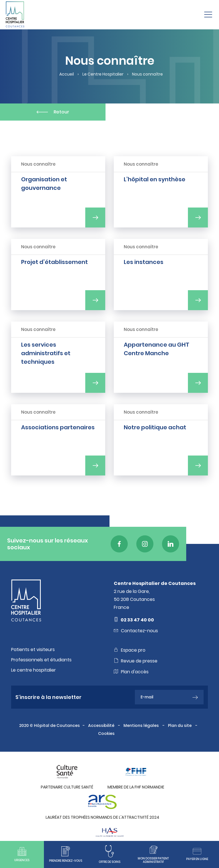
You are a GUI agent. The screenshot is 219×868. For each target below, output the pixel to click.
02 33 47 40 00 (134, 620)
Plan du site (180, 725)
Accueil (67, 74)
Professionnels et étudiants (41, 660)
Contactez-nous (136, 631)
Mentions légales (142, 725)
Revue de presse (136, 661)
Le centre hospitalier (34, 670)
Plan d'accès (131, 672)
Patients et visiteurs (33, 650)
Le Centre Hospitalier (103, 74)
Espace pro (130, 650)
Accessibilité (102, 725)
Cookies (107, 733)
